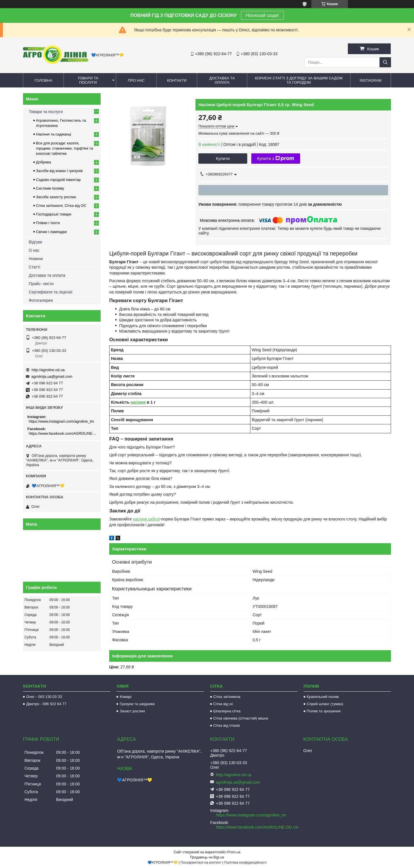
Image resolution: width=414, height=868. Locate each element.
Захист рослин (132, 711)
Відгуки (36, 242)
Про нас (136, 80)
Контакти (177, 80)
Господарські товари (54, 214)
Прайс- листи (41, 284)
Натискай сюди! (262, 15)
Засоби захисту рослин (56, 197)
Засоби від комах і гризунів (59, 171)
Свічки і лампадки (51, 232)
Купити (223, 158)
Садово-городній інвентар (58, 180)
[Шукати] (385, 62)
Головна (43, 80)
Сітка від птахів (227, 725)
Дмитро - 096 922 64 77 (46, 704)
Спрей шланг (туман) (325, 704)
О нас (34, 250)
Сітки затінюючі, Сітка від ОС (61, 206)
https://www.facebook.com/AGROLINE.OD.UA (63, 433)
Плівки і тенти (48, 223)
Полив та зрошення (324, 711)
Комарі (125, 697)
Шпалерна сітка (227, 711)
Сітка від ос (223, 704)
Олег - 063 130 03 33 (44, 697)
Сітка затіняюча (227, 697)
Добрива (43, 162)
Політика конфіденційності (246, 863)
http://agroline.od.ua (48, 370)
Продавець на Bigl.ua (207, 857)
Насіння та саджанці (53, 134)
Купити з (276, 159)
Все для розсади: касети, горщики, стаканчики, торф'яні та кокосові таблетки (64, 148)
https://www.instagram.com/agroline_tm (61, 421)
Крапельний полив (323, 697)
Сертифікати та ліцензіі (51, 292)
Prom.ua (234, 852)
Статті (34, 267)
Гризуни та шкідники (137, 704)
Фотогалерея (41, 300)
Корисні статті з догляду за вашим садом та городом (299, 80)
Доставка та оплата (222, 80)
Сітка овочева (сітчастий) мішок (241, 718)
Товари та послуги (88, 80)
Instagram (371, 80)
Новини (36, 259)
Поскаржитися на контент (201, 863)
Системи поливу (50, 188)
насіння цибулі (146, 519)
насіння (138, 402)
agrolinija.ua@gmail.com (52, 376)
